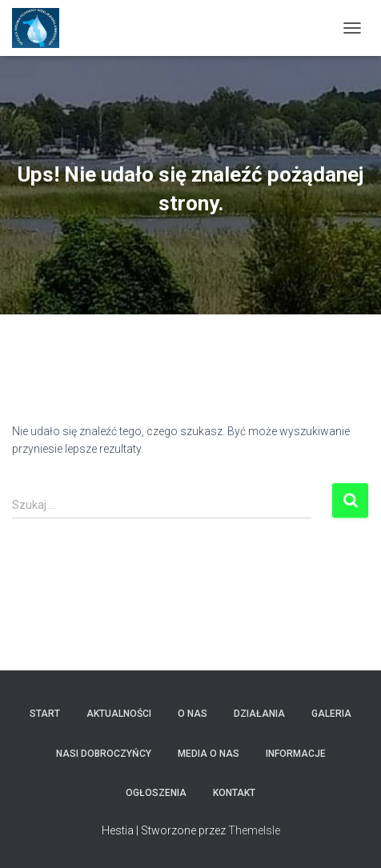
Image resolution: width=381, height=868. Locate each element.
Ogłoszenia (156, 793)
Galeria (331, 714)
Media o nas (209, 754)
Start (45, 714)
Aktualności (119, 714)
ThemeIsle (254, 830)
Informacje (296, 754)
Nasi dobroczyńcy (104, 754)
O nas (193, 714)
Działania (259, 714)
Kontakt (234, 793)
